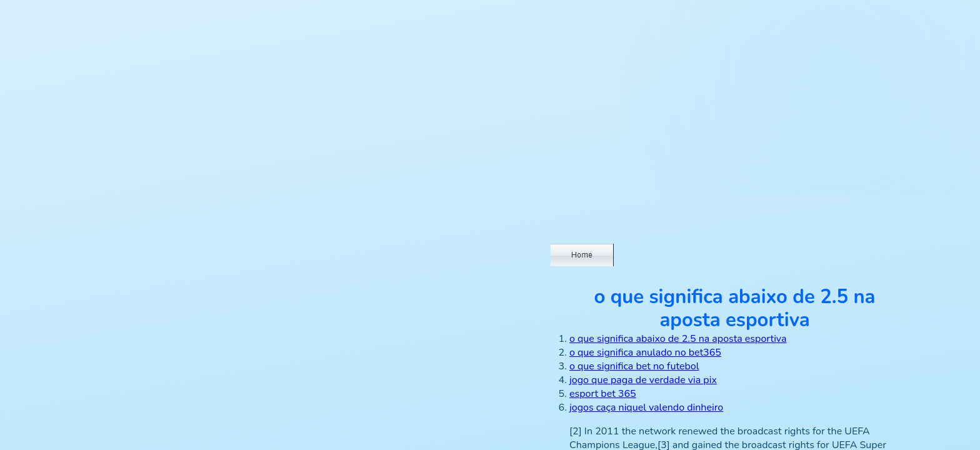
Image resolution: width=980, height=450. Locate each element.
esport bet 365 (603, 394)
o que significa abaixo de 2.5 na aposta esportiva (678, 339)
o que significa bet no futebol (634, 366)
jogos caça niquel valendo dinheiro (646, 407)
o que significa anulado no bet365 (645, 352)
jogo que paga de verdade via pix (643, 380)
